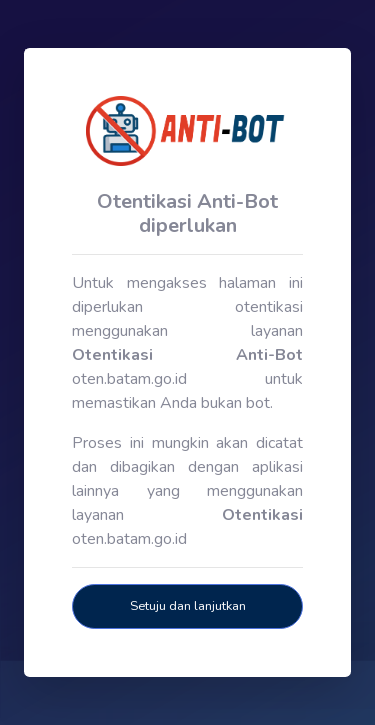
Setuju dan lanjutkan (188, 606)
